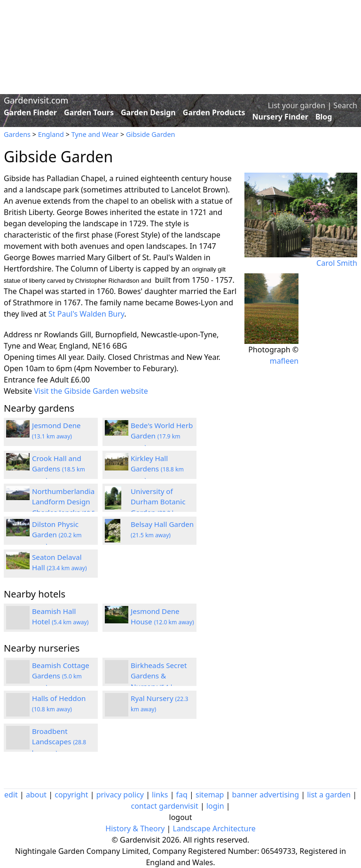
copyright (71, 795)
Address (18, 334)
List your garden (297, 105)
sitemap (210, 795)
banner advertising (266, 795)
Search (345, 105)
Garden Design (148, 112)
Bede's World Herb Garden (162, 436)
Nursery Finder (280, 117)
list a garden (329, 795)
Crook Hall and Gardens (59, 469)
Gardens (17, 134)
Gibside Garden (150, 134)
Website (18, 391)
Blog (324, 117)
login (215, 806)
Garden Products (214, 112)
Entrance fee (26, 380)
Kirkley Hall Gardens (157, 469)
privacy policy (120, 795)
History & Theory (135, 828)
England (51, 134)
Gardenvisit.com (36, 100)
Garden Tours (89, 112)
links (160, 795)
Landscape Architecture (214, 828)
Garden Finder (30, 112)
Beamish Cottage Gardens (61, 676)
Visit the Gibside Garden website (91, 391)
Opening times (30, 357)
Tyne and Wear (95, 134)
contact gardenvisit (164, 806)
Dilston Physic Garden (57, 535)
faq (182, 795)
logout (181, 817)
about (36, 795)
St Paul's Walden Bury (86, 314)
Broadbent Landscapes (59, 742)
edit (11, 795)
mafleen (284, 361)
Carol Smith (337, 263)
